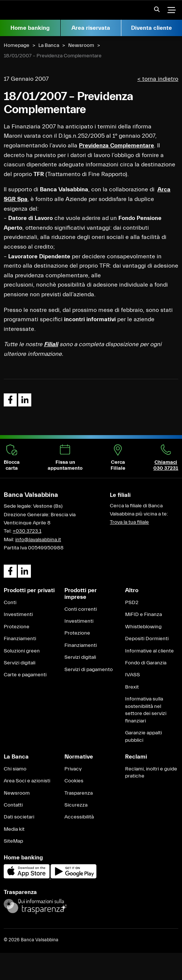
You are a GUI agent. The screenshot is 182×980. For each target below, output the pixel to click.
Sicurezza (76, 805)
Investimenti (18, 615)
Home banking (30, 28)
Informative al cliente (149, 651)
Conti (10, 603)
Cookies (74, 781)
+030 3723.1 (27, 531)
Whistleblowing (143, 627)
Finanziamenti (20, 639)
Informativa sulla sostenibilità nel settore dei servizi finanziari (146, 710)
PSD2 (132, 603)
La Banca (49, 45)
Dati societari (19, 817)
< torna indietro (158, 79)
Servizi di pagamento (89, 670)
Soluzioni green (22, 651)
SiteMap (13, 841)
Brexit (132, 687)
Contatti (13, 805)
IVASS (132, 675)
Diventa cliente (151, 28)
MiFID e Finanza (143, 615)
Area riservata (91, 28)
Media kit (14, 829)
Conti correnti (81, 609)
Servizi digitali (20, 663)
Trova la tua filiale (129, 522)
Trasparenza (79, 793)
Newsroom (81, 45)
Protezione (17, 627)
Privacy (73, 769)
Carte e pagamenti (25, 675)
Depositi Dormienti (147, 639)
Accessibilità (79, 817)
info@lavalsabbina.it (38, 540)
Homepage (17, 45)
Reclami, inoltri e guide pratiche (151, 773)
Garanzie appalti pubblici (143, 737)
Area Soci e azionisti (27, 781)
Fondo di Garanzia (146, 663)
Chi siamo (15, 769)
